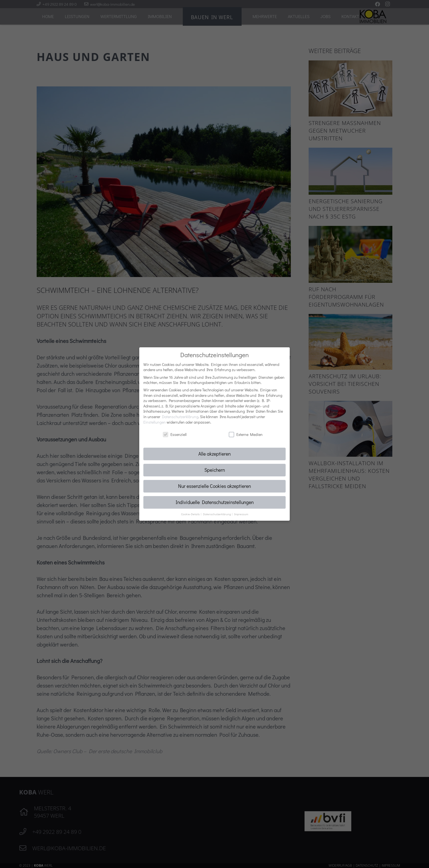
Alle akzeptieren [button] (215, 454)
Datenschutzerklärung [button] (217, 514)
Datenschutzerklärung (180, 417)
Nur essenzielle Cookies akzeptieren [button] (215, 486)
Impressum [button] (241, 514)
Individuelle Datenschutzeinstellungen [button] (215, 502)
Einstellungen (155, 422)
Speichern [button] (215, 470)
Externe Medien (246, 434)
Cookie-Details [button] (191, 514)
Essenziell (175, 434)
